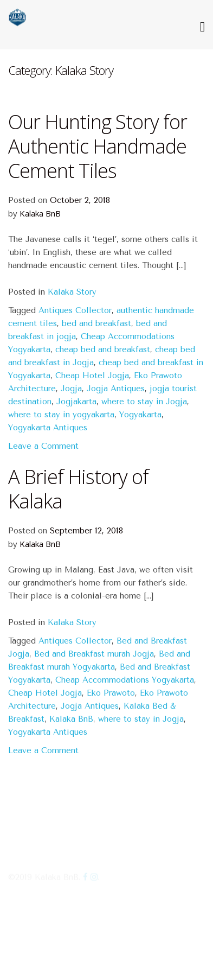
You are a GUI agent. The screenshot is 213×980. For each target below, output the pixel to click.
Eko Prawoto (111, 693)
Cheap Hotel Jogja (92, 376)
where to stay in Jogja (144, 402)
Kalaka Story (72, 292)
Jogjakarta (76, 402)
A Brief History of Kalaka (78, 489)
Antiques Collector (75, 310)
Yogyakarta (140, 415)
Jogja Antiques (116, 389)
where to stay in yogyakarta (61, 415)
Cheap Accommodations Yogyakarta (125, 680)
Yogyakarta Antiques (48, 428)
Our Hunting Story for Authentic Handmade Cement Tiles (98, 146)
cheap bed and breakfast (103, 349)
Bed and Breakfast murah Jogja (94, 654)
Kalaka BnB (40, 213)
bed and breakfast (96, 323)
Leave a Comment (43, 446)
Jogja (71, 389)
